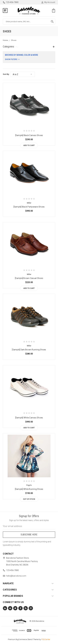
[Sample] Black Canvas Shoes (29, 135)
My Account (48, 2)
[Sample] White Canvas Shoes (29, 418)
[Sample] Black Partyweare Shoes (29, 207)
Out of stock (29, 499)
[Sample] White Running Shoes (29, 489)
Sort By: (6, 74)
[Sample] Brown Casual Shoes (29, 278)
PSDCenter (46, 639)
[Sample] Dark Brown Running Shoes (29, 350)
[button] (29, 57)
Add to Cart (29, 145)
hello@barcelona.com (16, 576)
